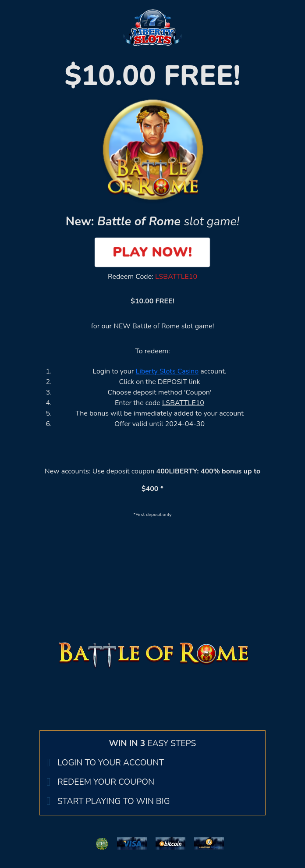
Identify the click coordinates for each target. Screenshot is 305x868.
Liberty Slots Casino (167, 371)
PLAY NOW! (152, 252)
